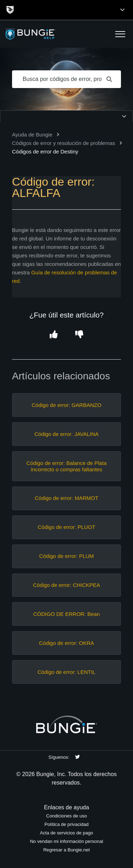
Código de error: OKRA (66, 643)
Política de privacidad (66, 824)
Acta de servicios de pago (66, 833)
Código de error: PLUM (66, 556)
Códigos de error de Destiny (45, 152)
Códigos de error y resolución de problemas (64, 143)
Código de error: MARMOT (66, 498)
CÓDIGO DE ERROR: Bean (67, 614)
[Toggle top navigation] (122, 10)
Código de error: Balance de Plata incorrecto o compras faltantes (67, 466)
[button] (120, 34)
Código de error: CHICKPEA (66, 585)
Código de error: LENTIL (66, 672)
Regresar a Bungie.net (66, 850)
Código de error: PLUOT (66, 527)
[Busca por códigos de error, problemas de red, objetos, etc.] (67, 79)
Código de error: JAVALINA (66, 434)
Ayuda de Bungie (32, 135)
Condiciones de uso (66, 816)
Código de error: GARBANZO (66, 405)
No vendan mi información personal (66, 841)
